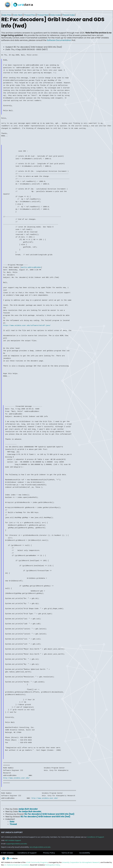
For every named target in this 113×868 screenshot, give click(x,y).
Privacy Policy (49, 853)
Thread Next (43, 15)
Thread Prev (30, 15)
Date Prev (7, 15)
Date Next (18, 15)
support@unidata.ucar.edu (17, 844)
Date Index (55, 15)
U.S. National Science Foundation (17, 865)
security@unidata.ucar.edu (40, 847)
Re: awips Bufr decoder (30, 811)
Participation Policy (53, 865)
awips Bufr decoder (28, 809)
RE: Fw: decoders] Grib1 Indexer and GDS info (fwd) (45, 817)
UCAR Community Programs (37, 862)
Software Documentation (59, 40)
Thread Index (68, 15)
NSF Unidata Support (13, 840)
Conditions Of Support (96, 837)
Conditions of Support (27, 853)
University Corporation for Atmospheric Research (81, 862)
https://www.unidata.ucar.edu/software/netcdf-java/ (27, 325)
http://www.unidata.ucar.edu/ (16, 778)
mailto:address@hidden (31, 267)
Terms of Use (67, 853)
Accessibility (85, 853)
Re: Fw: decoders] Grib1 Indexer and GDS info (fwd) (49, 814)
